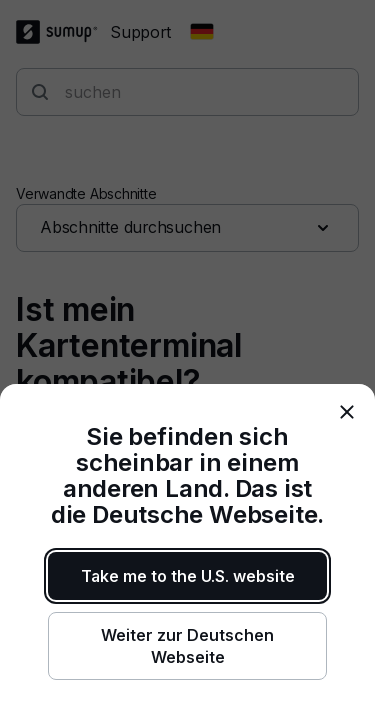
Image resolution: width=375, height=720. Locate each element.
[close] (347, 412)
